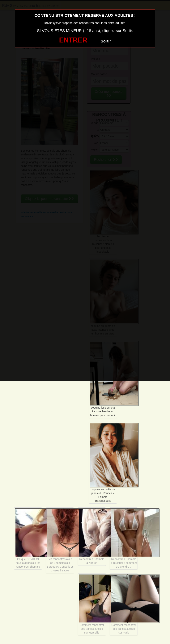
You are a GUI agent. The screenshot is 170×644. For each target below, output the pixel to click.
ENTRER (73, 40)
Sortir (106, 41)
